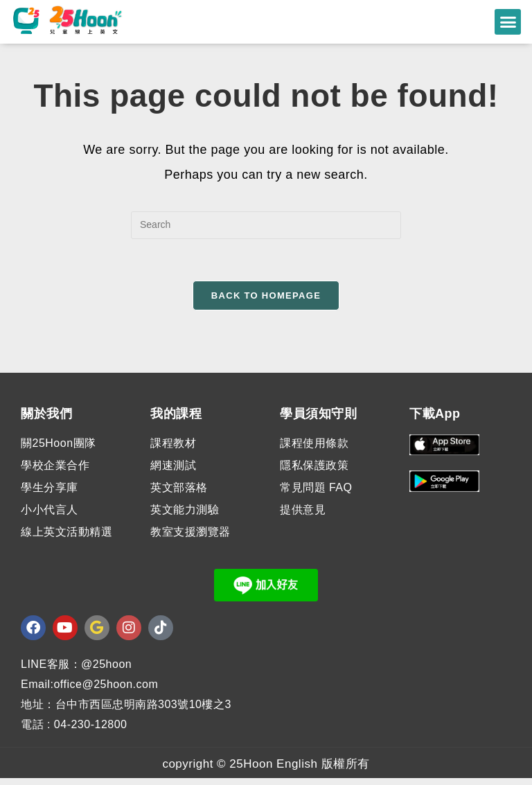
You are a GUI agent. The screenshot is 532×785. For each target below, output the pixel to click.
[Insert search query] (266, 231)
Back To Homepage (266, 302)
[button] (508, 22)
